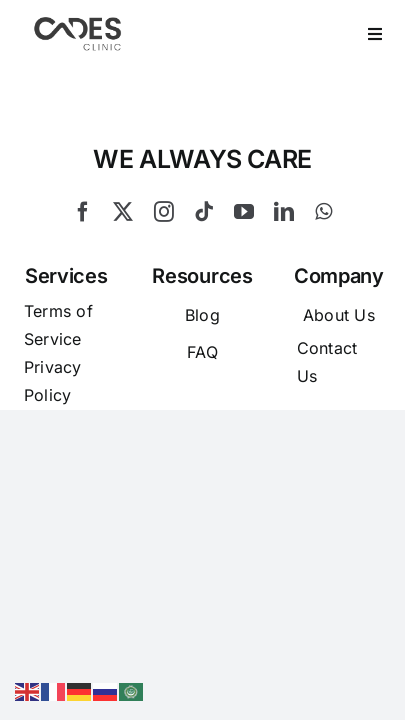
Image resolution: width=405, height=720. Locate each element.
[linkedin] (284, 262)
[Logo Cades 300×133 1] (78, 22)
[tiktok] (204, 262)
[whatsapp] (323, 262)
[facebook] (83, 262)
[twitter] (123, 262)
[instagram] (164, 262)
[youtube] (244, 262)
